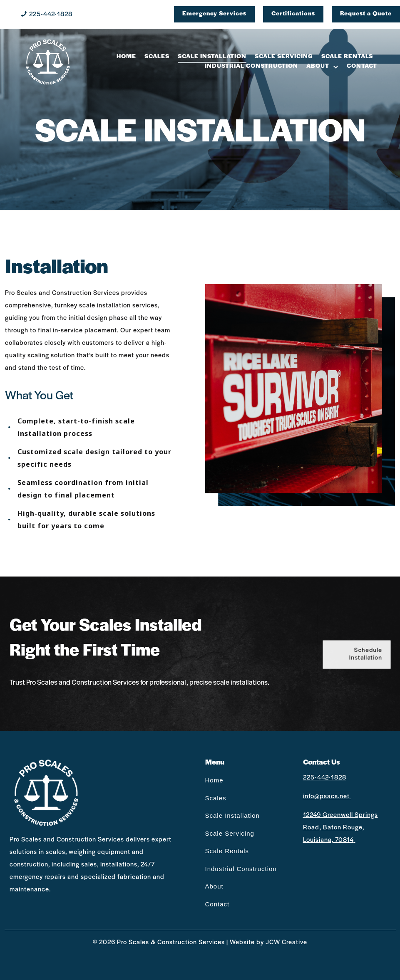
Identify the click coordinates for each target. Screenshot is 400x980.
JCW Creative (286, 943)
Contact (217, 904)
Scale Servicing (230, 833)
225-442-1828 (51, 15)
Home (214, 780)
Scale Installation (232, 815)
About (214, 886)
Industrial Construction (241, 869)
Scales (216, 798)
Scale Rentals (227, 851)
